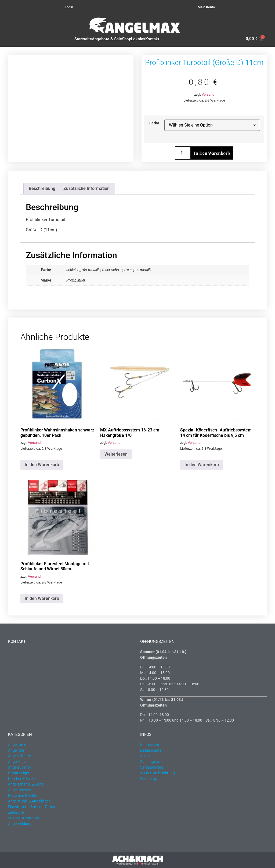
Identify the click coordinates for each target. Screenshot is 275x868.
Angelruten (17, 745)
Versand (208, 94)
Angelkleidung (20, 824)
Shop (126, 39)
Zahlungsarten (152, 762)
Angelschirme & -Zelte (26, 784)
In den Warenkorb (212, 153)
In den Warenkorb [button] (42, 465)
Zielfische (16, 812)
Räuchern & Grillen (23, 795)
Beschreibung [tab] (42, 188)
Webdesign (149, 779)
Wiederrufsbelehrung (158, 773)
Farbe (154, 123)
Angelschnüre (19, 756)
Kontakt (152, 39)
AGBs (145, 756)
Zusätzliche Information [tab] (86, 188)
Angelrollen (17, 750)
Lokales (138, 39)
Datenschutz (151, 750)
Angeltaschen (19, 790)
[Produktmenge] (183, 153)
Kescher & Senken (23, 779)
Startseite (83, 39)
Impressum (150, 745)
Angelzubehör (20, 767)
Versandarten (152, 767)
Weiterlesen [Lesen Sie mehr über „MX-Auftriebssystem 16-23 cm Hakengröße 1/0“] (116, 454)
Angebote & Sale (107, 39)
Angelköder (17, 762)
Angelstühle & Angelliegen (29, 801)
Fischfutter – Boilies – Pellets (32, 807)
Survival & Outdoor (24, 818)
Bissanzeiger (19, 773)
